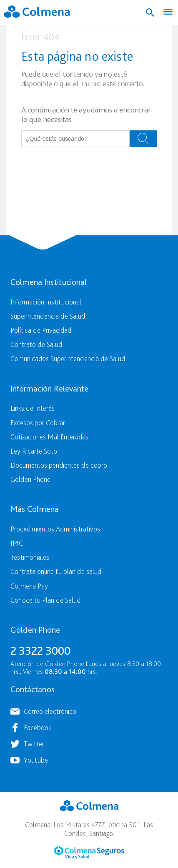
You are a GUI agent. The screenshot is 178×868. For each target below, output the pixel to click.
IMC (17, 543)
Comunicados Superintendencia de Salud (68, 358)
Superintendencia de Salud (48, 316)
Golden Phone (30, 479)
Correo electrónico (50, 711)
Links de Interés (33, 408)
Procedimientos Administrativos (55, 529)
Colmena (89, 806)
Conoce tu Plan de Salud (45, 600)
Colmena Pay (29, 586)
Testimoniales (30, 557)
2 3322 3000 (40, 651)
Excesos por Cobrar (38, 423)
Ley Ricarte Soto (34, 451)
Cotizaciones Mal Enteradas (49, 437)
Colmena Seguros (89, 853)
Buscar (143, 139)
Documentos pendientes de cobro (59, 465)
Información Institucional (46, 302)
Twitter (34, 744)
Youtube (36, 760)
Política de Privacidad (41, 330)
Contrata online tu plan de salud (56, 571)
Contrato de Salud (36, 344)
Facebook (38, 727)
